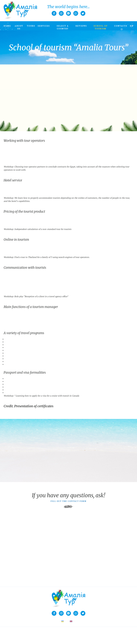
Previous (119, 111)
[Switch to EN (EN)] (73, 622)
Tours (31, 26)
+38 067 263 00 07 (111, 4)
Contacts (121, 26)
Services (44, 26)
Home (7, 26)
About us (19, 27)
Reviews (81, 26)
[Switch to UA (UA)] (64, 622)
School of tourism (101, 27)
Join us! (107, 7)
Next (128, 111)
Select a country (63, 27)
